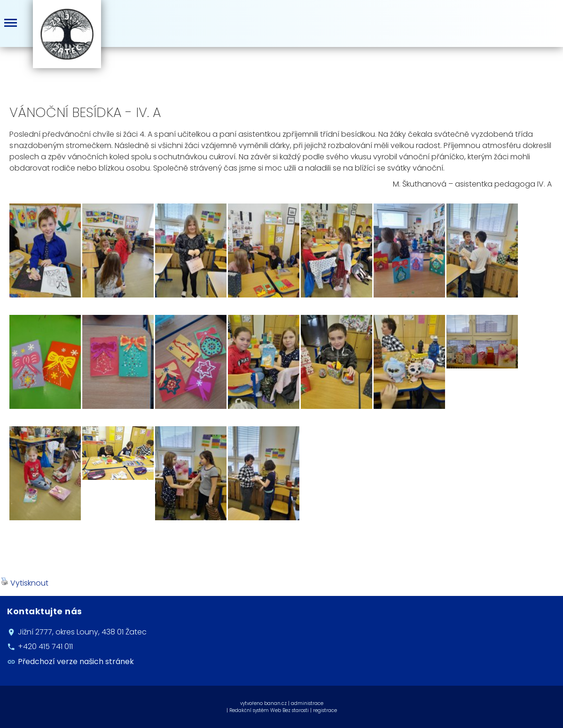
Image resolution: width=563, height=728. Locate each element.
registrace (325, 710)
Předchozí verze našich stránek (76, 661)
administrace (307, 703)
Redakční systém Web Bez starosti (269, 710)
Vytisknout (25, 583)
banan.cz (275, 703)
